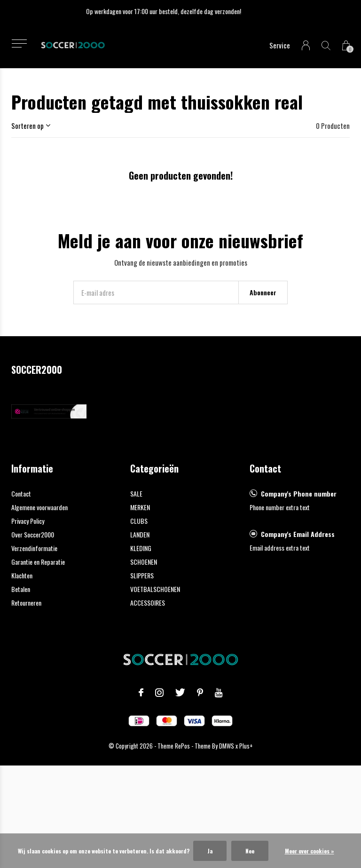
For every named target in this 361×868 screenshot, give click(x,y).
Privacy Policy (28, 521)
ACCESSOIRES (148, 603)
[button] (19, 43)
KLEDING (141, 548)
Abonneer (263, 292)
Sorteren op (27, 126)
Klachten (22, 575)
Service (280, 45)
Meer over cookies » (310, 851)
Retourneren (26, 603)
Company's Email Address (298, 534)
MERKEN (140, 507)
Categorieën (154, 468)
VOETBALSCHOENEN (155, 589)
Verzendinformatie (34, 548)
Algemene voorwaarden (39, 507)
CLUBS (139, 521)
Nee (250, 851)
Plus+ (246, 746)
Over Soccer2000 (33, 534)
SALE (136, 493)
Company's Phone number (299, 493)
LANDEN (140, 534)
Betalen (21, 589)
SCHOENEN (144, 562)
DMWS (227, 746)
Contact (21, 493)
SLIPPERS (142, 575)
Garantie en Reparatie (38, 562)
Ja (210, 851)
